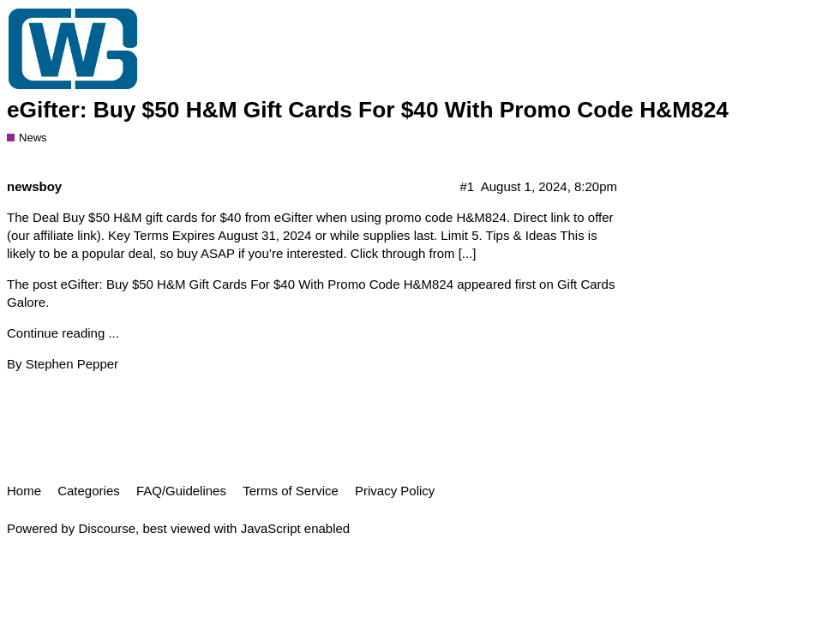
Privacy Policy (395, 491)
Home (24, 491)
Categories (89, 491)
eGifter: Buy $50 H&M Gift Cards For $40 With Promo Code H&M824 (368, 110)
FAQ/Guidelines (181, 491)
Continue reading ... (63, 333)
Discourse (107, 528)
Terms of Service (291, 491)
